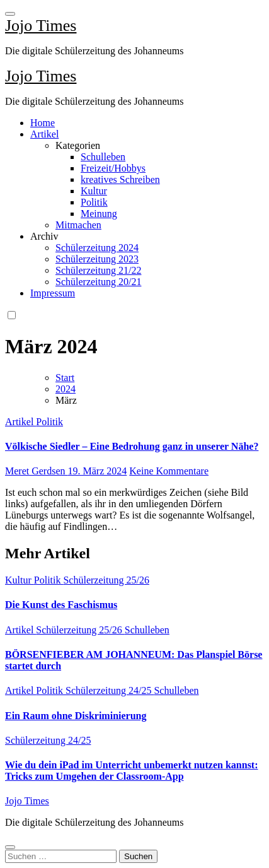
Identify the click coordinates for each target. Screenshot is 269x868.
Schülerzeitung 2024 (97, 248)
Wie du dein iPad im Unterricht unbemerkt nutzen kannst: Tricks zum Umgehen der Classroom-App (132, 771)
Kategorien (78, 145)
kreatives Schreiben (120, 179)
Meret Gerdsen (37, 471)
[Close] (10, 847)
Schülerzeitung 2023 (97, 259)
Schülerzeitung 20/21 (98, 282)
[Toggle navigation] (10, 14)
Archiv (44, 236)
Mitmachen (78, 225)
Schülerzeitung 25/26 (106, 580)
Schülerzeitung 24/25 (110, 690)
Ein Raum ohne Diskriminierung (76, 716)
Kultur (94, 191)
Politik (94, 202)
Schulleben (103, 157)
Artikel (44, 134)
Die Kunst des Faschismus (61, 605)
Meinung (99, 214)
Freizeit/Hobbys (113, 168)
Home (43, 123)
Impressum (53, 293)
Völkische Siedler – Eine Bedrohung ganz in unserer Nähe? (132, 446)
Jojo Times (41, 26)
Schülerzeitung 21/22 (98, 270)
